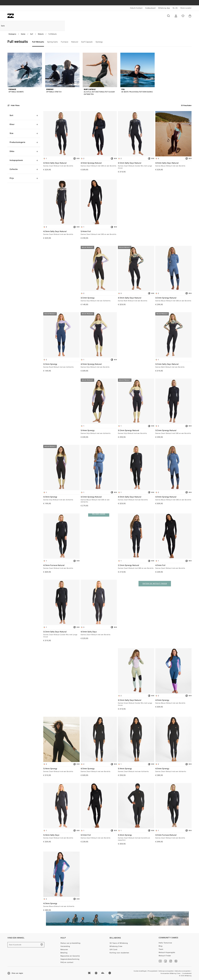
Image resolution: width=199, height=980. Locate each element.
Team (161, 949)
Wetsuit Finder (165, 956)
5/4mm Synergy (99, 432)
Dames (38, 16)
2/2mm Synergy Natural (136, 567)
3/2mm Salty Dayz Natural (136, 166)
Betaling (64, 953)
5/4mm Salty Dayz (61, 837)
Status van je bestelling (70, 943)
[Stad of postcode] (26, 945)
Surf (32, 34)
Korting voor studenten (119, 953)
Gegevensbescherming (70, 959)
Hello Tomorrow (165, 943)
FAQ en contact (67, 962)
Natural (75, 42)
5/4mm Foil (99, 233)
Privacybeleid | (153, 971)
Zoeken (168, 16)
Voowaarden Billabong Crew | (171, 973)
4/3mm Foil (173, 567)
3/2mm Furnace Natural (173, 837)
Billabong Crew (116, 946)
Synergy (99, 42)
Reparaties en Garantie (70, 956)
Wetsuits (41, 34)
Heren (23, 16)
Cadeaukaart (150, 8)
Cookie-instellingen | (141, 971)
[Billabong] (11, 16)
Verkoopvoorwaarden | (167, 971)
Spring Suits (52, 42)
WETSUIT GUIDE (99, 514)
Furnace (65, 42)
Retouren (64, 950)
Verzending (65, 946)
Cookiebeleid (187, 973)
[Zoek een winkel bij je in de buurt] (42, 945)
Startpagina (12, 34)
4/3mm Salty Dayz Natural (61, 165)
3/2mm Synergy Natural (173, 299)
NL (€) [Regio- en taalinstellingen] (175, 8)
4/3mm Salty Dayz (99, 633)
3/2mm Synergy (99, 299)
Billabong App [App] (164, 8)
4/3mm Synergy (61, 498)
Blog (161, 946)
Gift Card (113, 950)
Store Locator (186, 8)
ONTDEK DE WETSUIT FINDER (155, 584)
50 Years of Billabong (119, 943)
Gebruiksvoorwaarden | (183, 971)
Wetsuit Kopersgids (167, 952)
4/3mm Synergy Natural (99, 165)
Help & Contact (136, 8)
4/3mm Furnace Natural (61, 567)
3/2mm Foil (99, 837)
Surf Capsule (87, 42)
